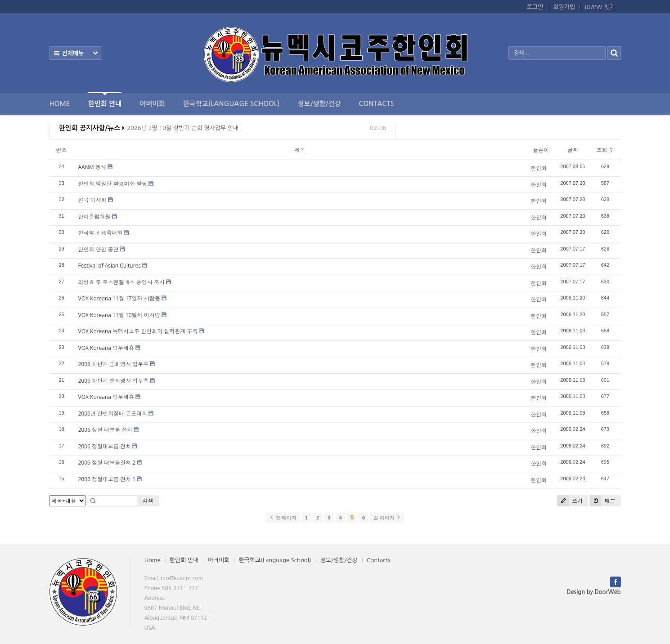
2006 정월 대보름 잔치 (106, 430)
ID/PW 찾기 (600, 7)
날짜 (573, 150)
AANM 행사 (92, 167)
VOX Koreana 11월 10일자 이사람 (119, 315)
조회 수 (605, 150)
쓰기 (570, 501)
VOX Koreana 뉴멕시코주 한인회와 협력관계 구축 (138, 331)
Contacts (376, 104)
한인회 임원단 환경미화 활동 (113, 184)
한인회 (539, 168)
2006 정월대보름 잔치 (105, 446)
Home (60, 104)
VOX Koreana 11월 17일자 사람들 (119, 298)
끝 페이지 (387, 518)
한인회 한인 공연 (99, 249)
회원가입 (564, 7)
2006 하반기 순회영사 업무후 (114, 364)
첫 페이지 (283, 518)
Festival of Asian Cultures (110, 266)
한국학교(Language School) (232, 104)
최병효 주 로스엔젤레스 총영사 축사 (121, 282)
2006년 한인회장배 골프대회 (113, 414)
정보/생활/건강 (319, 104)
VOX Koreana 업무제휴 (106, 348)
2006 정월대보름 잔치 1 (107, 479)
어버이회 (152, 104)
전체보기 (75, 53)
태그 (602, 501)
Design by (594, 592)
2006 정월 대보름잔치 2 (107, 463)
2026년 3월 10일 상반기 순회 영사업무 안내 (183, 131)
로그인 (535, 7)
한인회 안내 (105, 100)
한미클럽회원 (94, 217)
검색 (148, 501)
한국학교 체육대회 (101, 233)
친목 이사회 (92, 200)
